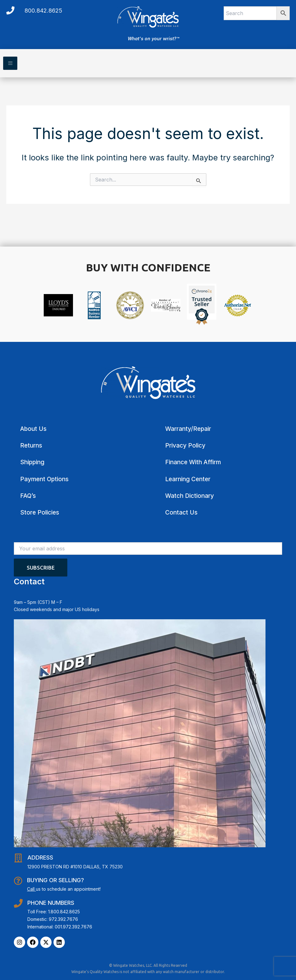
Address (40, 857)
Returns (31, 445)
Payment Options (44, 479)
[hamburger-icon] (10, 63)
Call (31, 889)
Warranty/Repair (188, 429)
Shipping (32, 462)
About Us (33, 429)
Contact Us (181, 512)
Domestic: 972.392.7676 (53, 919)
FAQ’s (28, 496)
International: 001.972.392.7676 (60, 927)
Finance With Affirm (193, 462)
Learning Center (188, 479)
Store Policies (40, 512)
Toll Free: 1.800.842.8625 (54, 912)
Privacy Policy (185, 445)
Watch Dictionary (190, 496)
